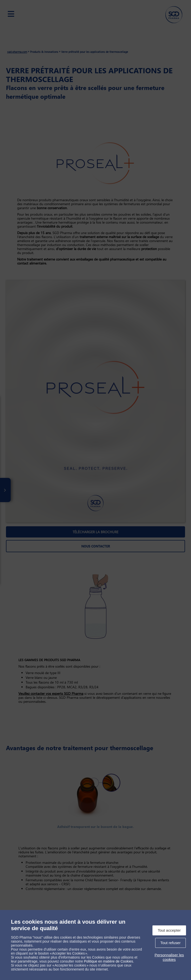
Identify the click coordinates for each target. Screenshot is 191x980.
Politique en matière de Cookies (108, 961)
